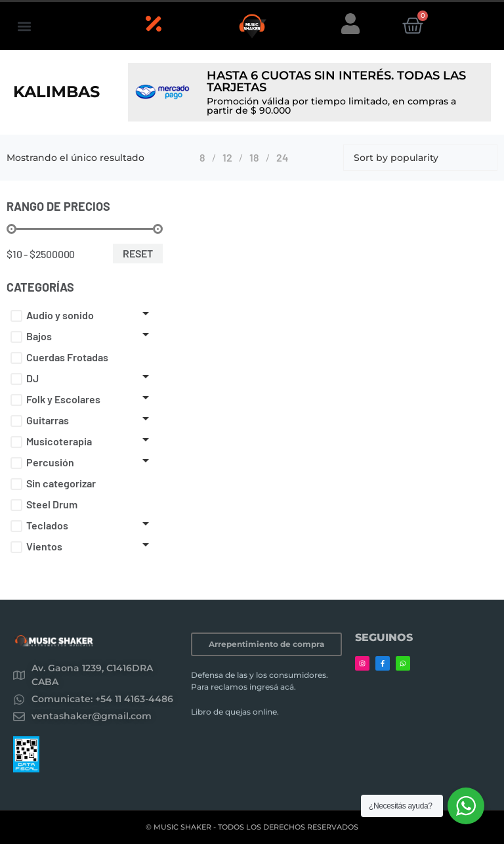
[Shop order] (420, 158)
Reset (138, 253)
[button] (24, 26)
